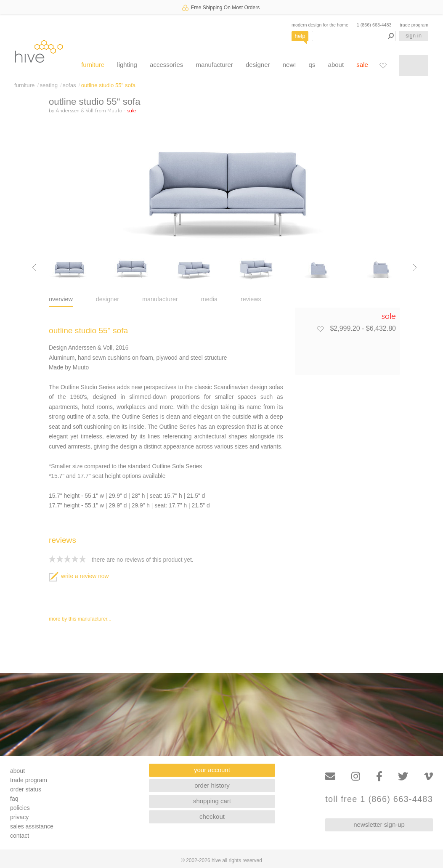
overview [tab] (61, 299)
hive (39, 51)
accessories (166, 65)
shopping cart (212, 801)
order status (26, 789)
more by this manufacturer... (80, 619)
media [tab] (209, 299)
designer (258, 65)
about (336, 65)
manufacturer (214, 65)
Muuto (115, 110)
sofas (69, 85)
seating (49, 85)
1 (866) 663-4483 (374, 25)
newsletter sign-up (379, 824)
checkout (212, 816)
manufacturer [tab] (160, 299)
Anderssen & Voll (74, 110)
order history (212, 785)
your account (212, 770)
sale (362, 65)
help (300, 36)
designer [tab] (107, 299)
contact (20, 836)
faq (14, 799)
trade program (414, 25)
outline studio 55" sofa (108, 85)
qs (312, 65)
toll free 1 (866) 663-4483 (379, 799)
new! (289, 65)
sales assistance (32, 826)
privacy (19, 817)
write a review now (79, 576)
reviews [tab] (251, 299)
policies (20, 808)
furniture (93, 65)
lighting (127, 65)
